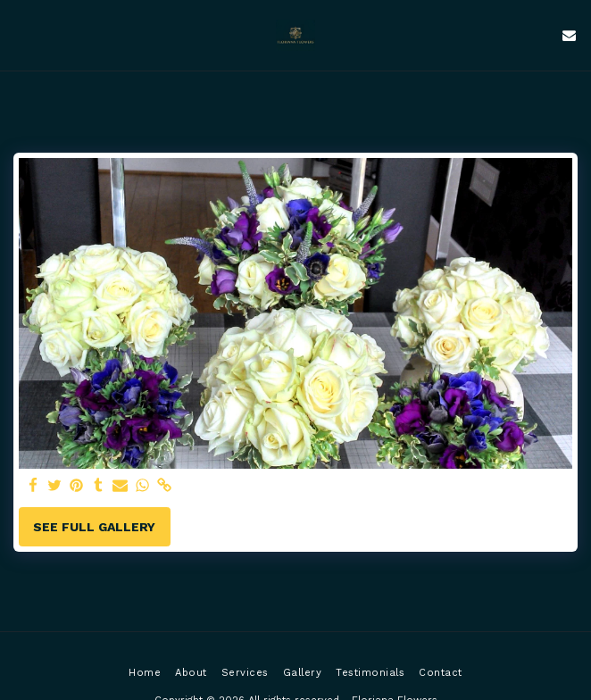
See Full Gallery (94, 527)
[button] (20, 35)
